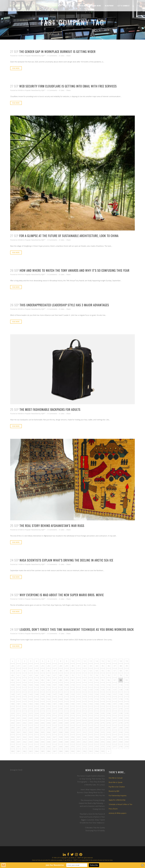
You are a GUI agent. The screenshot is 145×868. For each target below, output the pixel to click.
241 (19, 718)
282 (25, 728)
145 (43, 694)
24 (37, 666)
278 (121, 723)
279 (127, 723)
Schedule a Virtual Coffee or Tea (120, 804)
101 (19, 685)
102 (25, 685)
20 (13, 666)
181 (19, 704)
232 (85, 713)
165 (43, 699)
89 (67, 680)
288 (61, 728)
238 (121, 713)
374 (97, 747)
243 (31, 718)
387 (55, 751)
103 (31, 685)
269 (67, 723)
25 (43, 666)
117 (115, 685)
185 (43, 704)
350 (73, 742)
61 (19, 675)
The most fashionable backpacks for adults (50, 409)
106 (49, 685)
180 (13, 704)
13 (91, 661)
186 (49, 704)
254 (97, 718)
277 (115, 723)
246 (49, 718)
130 (73, 690)
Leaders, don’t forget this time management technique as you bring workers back (77, 629)
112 (85, 685)
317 (115, 732)
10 (73, 661)
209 (67, 709)
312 (85, 732)
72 (85, 675)
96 (109, 680)
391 (79, 751)
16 (109, 661)
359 (127, 742)
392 (85, 751)
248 (61, 718)
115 (103, 685)
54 (97, 671)
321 (19, 737)
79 (127, 675)
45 (43, 671)
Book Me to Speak (116, 782)
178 (121, 699)
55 (103, 671)
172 (85, 699)
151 (79, 694)
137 (115, 690)
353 (91, 742)
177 (115, 699)
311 (79, 732)
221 (19, 713)
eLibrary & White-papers (118, 813)
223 (31, 713)
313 (91, 732)
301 (19, 732)
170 (73, 699)
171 (79, 699)
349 (67, 742)
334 (97, 737)
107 (55, 685)
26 (49, 666)
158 (121, 694)
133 (91, 690)
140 (13, 694)
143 (31, 694)
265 (43, 723)
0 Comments (52, 56)
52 (85, 671)
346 (49, 742)
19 (127, 661)
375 (103, 747)
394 (97, 751)
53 (91, 671)
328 (61, 737)
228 (61, 713)
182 (25, 704)
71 (79, 675)
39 (127, 666)
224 (37, 713)
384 (37, 751)
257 (115, 718)
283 (31, 728)
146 (49, 694)
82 (25, 680)
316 (109, 732)
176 (109, 699)
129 (67, 690)
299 (127, 728)
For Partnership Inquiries (118, 796)
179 (127, 699)
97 (115, 680)
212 (85, 709)
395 (103, 751)
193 (91, 704)
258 (121, 718)
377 (115, 747)
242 (25, 718)
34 (97, 666)
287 (55, 728)
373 (91, 747)
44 (37, 671)
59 (127, 671)
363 (31, 747)
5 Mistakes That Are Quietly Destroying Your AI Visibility (95, 829)
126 (49, 690)
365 (43, 747)
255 (103, 718)
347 (55, 742)
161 (19, 699)
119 (127, 685)
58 (121, 671)
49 (67, 671)
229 (67, 713)
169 (67, 699)
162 (25, 699)
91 (79, 680)
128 (61, 690)
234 (97, 713)
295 (103, 728)
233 (91, 713)
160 (13, 699)
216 (109, 709)
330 (73, 737)
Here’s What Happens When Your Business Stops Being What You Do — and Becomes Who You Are (91, 792)
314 (97, 732)
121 (19, 690)
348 (61, 742)
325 (43, 737)
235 (103, 713)
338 (121, 737)
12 (85, 661)
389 (67, 751)
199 (127, 704)
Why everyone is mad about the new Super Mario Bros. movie (62, 595)
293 (91, 728)
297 (115, 728)
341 (19, 742)
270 (73, 723)
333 (91, 737)
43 (31, 671)
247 (55, 718)
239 (127, 713)
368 (61, 747)
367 (55, 747)
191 (79, 704)
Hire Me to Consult (116, 778)
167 (55, 699)
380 (13, 751)
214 (97, 709)
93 (91, 680)
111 (79, 685)
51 (79, 671)
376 (109, 747)
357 (115, 742)
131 (79, 690)
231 (79, 713)
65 (43, 675)
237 (115, 713)
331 (79, 737)
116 (109, 685)
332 (85, 737)
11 (79, 661)
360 (13, 747)
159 (127, 694)
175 (103, 699)
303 (31, 732)
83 (31, 680)
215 (103, 709)
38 (121, 666)
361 (19, 747)
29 (67, 666)
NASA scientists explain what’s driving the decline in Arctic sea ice (66, 560)
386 (49, 751)
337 (115, 737)
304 (37, 732)
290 (73, 728)
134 (97, 690)
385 (43, 751)
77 (115, 675)
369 (67, 747)
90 (73, 680)
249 (67, 718)
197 (115, 704)
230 (73, 713)
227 (55, 713)
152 (85, 694)
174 (97, 699)
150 (73, 694)
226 (49, 713)
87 (55, 680)
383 (31, 751)
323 (31, 737)
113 (91, 685)
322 (25, 737)
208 (61, 709)
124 (37, 690)
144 (37, 694)
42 (25, 671)
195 (103, 704)
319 (127, 732)
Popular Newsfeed (32, 56)
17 (115, 661)
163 (31, 699)
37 (115, 666)
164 (37, 699)
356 (109, 742)
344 (37, 742)
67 (55, 675)
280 (13, 728)
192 (85, 704)
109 (67, 685)
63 (31, 675)
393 (91, 751)
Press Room (113, 809)
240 (13, 718)
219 (127, 709)
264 (37, 723)
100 (13, 685)
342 (25, 742)
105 (43, 685)
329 (67, 737)
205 (43, 709)
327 (55, 737)
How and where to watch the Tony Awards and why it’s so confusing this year (74, 270)
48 (61, 671)
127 (55, 690)
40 (13, 671)
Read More (16, 68)
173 (91, 699)
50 (73, 671)
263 (31, 723)
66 (49, 675)
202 (25, 709)
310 (73, 732)
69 (67, 675)
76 (109, 675)
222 (25, 713)
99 (127, 680)
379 (127, 747)
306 (49, 732)
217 (115, 709)
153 (91, 694)
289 (67, 728)
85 (43, 680)
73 (91, 675)
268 (61, 723)
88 (61, 680)
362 (25, 747)
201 (19, 709)
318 (121, 732)
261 (19, 723)
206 (49, 709)
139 (127, 690)
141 (19, 694)
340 (13, 742)
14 (97, 661)
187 (55, 704)
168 (61, 699)
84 (37, 680)
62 (25, 675)
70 (73, 675)
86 (49, 680)
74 (97, 675)
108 (61, 685)
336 (109, 737)
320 (13, 737)
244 (37, 718)
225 (43, 713)
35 (103, 666)
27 (55, 666)
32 (85, 666)
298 (121, 728)
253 (91, 718)
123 (31, 690)
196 (109, 704)
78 (121, 675)
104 (37, 685)
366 (49, 747)
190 (73, 704)
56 (109, 671)
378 (121, 747)
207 (55, 709)
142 (25, 694)
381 (19, 751)
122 (25, 690)
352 (85, 742)
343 (31, 742)
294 (97, 728)
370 (73, 747)
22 (25, 666)
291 (79, 728)
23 (31, 666)
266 (49, 723)
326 (49, 737)
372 (85, 747)
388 (61, 751)
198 (121, 704)
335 (103, 737)
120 (13, 690)
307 (55, 732)
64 (37, 675)
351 (79, 742)
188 (61, 704)
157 (115, 694)
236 (109, 713)
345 (43, 742)
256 (109, 718)
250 (73, 718)
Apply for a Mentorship (117, 800)
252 (85, 718)
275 (103, 723)
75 (103, 675)
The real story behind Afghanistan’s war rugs (52, 526)
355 (103, 742)
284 (37, 728)
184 (37, 704)
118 (121, 685)
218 (121, 709)
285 (43, 728)
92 (85, 680)
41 (19, 671)
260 (13, 723)
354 (97, 742)
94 (97, 680)
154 (97, 694)
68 (61, 675)
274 (97, 723)
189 (67, 704)
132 (85, 690)
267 (55, 723)
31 (79, 666)
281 (19, 728)
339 (127, 737)
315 (103, 732)
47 (55, 671)
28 (61, 666)
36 (109, 666)
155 (103, 694)
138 (121, 690)
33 (91, 666)
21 (19, 666)
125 (43, 690)
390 (73, 751)
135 (103, 690)
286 (49, 728)
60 (13, 675)
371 (79, 747)
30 (73, 666)
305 (43, 732)
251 (79, 718)
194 (97, 704)
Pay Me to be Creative (117, 787)
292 (85, 728)
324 (37, 737)
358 (121, 742)
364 (37, 747)
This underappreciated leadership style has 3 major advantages (64, 305)
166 (49, 699)
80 (13, 680)
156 (109, 694)
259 (127, 718)
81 (19, 680)
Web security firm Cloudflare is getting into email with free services (68, 86)
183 (31, 704)
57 (115, 671)
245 (43, 718)
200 (13, 709)
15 (103, 661)
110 (73, 685)
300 (13, 732)
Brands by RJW (114, 791)
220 (13, 713)
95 (103, 680)
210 (73, 709)
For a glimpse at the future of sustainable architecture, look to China (69, 236)
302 (25, 732)
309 (67, 732)
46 (49, 671)
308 (61, 732)
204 (37, 709)
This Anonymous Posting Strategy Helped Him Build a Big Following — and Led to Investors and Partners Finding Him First (92, 805)
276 (109, 723)
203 (31, 709)
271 (79, 723)
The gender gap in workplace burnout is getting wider (57, 52)
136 (109, 690)
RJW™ (43, 56)
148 (61, 694)
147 (55, 694)
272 (85, 723)
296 (109, 728)
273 (91, 723)
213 (91, 709)
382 (25, 751)
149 (67, 694)
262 (25, 723)
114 (97, 685)
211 (79, 709)
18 (121, 661)
